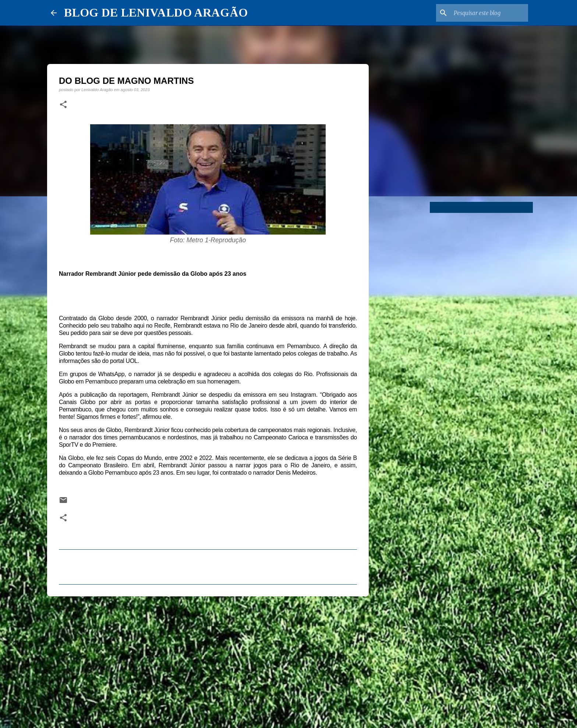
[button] (63, 105)
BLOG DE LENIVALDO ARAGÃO (156, 13)
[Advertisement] (208, 659)
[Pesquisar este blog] (489, 13)
